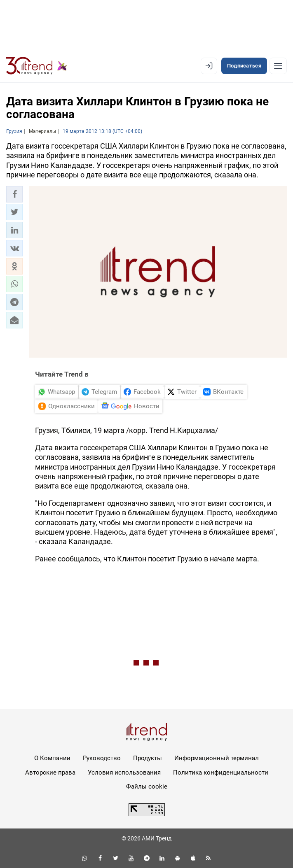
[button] (14, 194)
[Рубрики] (278, 66)
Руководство (102, 758)
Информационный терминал (217, 758)
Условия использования (124, 773)
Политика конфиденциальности (221, 773)
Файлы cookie (147, 787)
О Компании (52, 758)
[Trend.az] (37, 66)
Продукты (148, 758)
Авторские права (50, 773)
